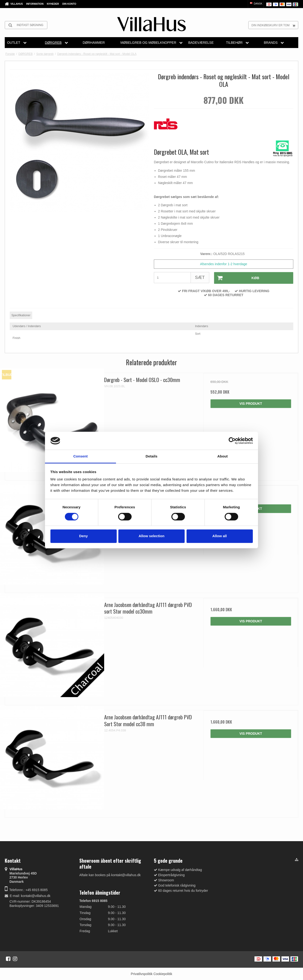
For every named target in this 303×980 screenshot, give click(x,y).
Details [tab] (151, 456)
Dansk (256, 4)
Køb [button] (237, 278)
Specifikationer (21, 315)
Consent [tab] (81, 456)
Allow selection (151, 536)
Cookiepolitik (163, 974)
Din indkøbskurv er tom (275, 25)
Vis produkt (251, 403)
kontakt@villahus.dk (36, 896)
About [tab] (223, 456)
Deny (83, 536)
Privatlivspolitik (142, 974)
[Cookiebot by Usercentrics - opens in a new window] (232, 441)
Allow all (220, 536)
